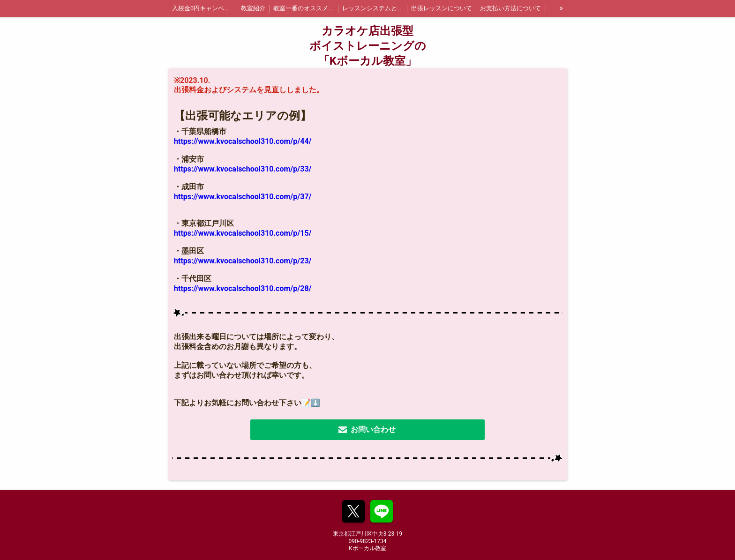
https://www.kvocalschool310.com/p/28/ (243, 288)
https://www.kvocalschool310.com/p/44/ (243, 141)
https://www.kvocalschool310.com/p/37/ (243, 197)
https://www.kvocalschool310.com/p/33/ (243, 169)
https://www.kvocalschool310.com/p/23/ (243, 261)
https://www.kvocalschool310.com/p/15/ (243, 233)
